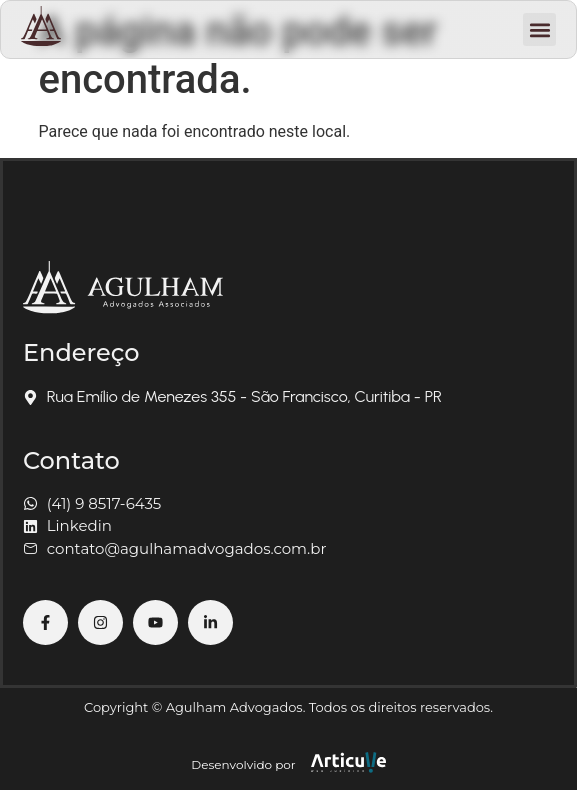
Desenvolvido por (243, 764)
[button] (539, 29)
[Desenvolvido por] (348, 762)
